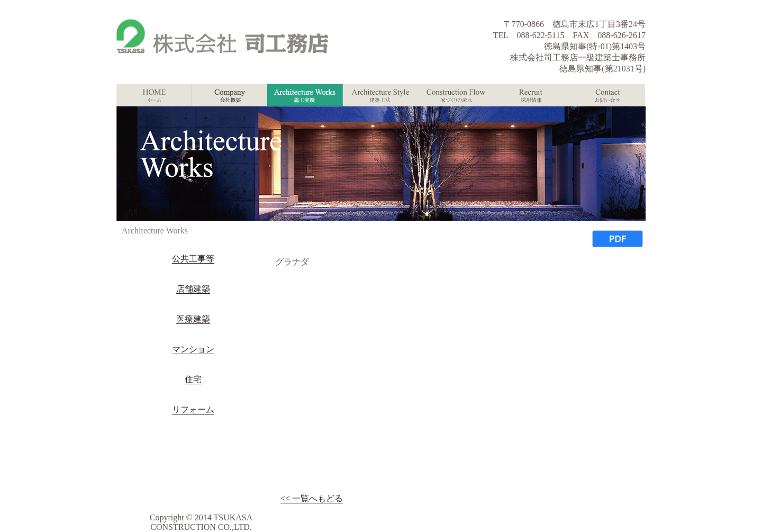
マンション (193, 349)
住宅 (193, 379)
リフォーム (193, 409)
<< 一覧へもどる (312, 498)
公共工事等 (193, 259)
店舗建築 (193, 289)
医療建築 (193, 319)
